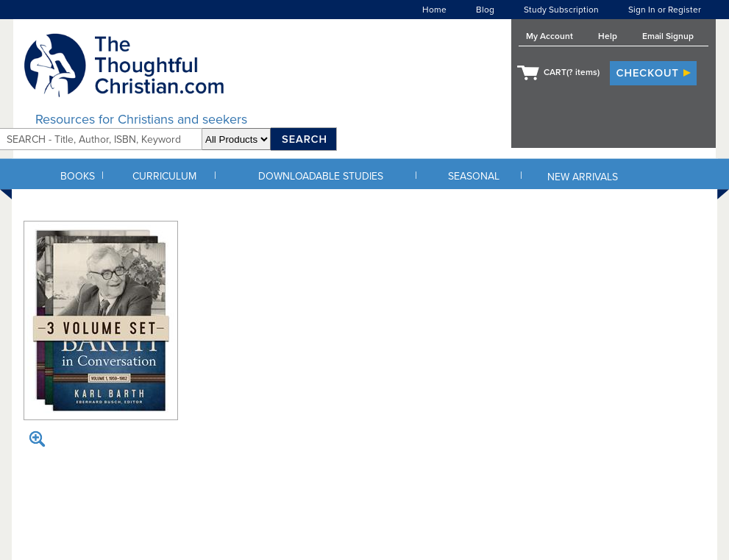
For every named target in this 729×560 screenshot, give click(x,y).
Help (608, 36)
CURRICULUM (164, 176)
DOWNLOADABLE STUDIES (321, 176)
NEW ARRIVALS (583, 177)
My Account (550, 36)
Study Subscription (561, 10)
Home (434, 10)
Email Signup (668, 36)
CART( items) (572, 72)
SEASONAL (474, 176)
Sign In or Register (665, 10)
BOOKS (78, 176)
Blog (485, 10)
